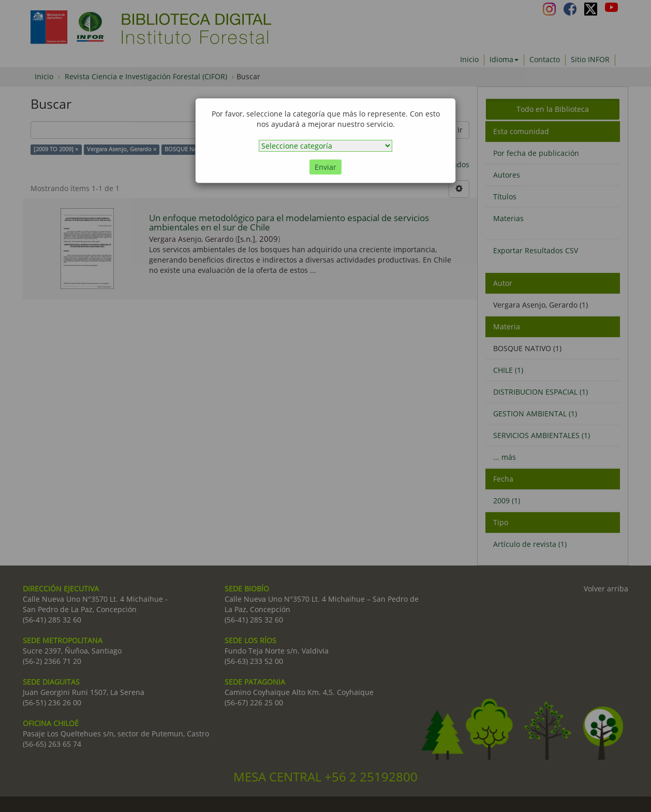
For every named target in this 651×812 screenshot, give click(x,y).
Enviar (325, 167)
